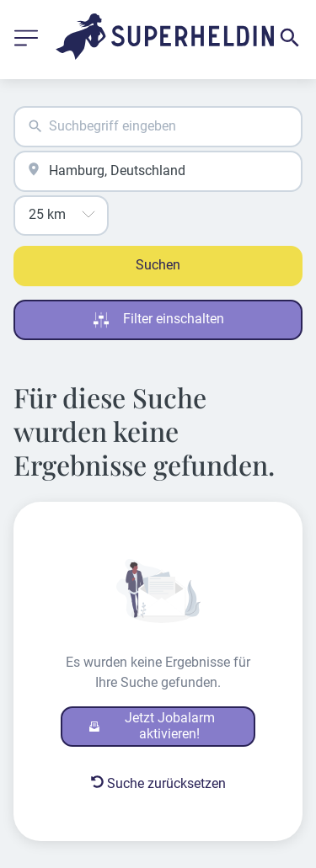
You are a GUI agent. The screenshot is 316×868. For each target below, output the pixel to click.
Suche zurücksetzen (158, 783)
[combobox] (158, 127)
